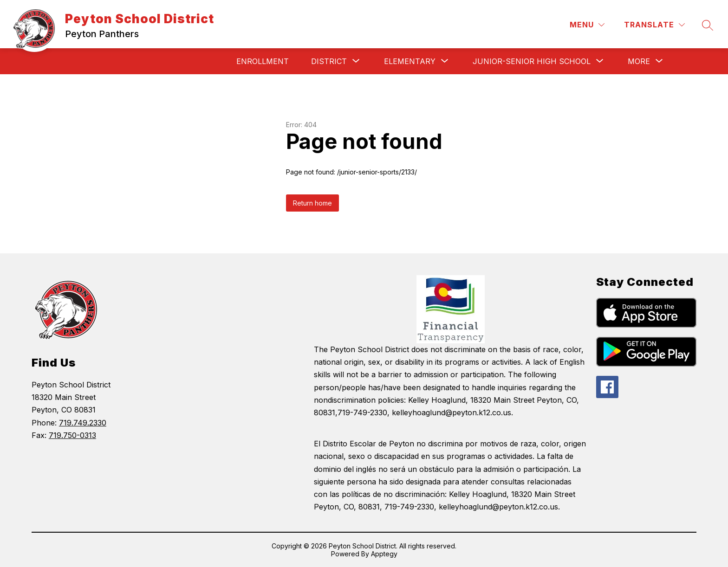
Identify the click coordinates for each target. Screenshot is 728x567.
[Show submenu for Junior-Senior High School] (532, 61)
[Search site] (708, 25)
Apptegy (384, 554)
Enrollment (263, 61)
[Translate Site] (654, 25)
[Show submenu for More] (639, 61)
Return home (312, 203)
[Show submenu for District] (329, 61)
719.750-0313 (72, 435)
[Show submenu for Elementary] (410, 61)
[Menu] (587, 25)
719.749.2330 (83, 423)
